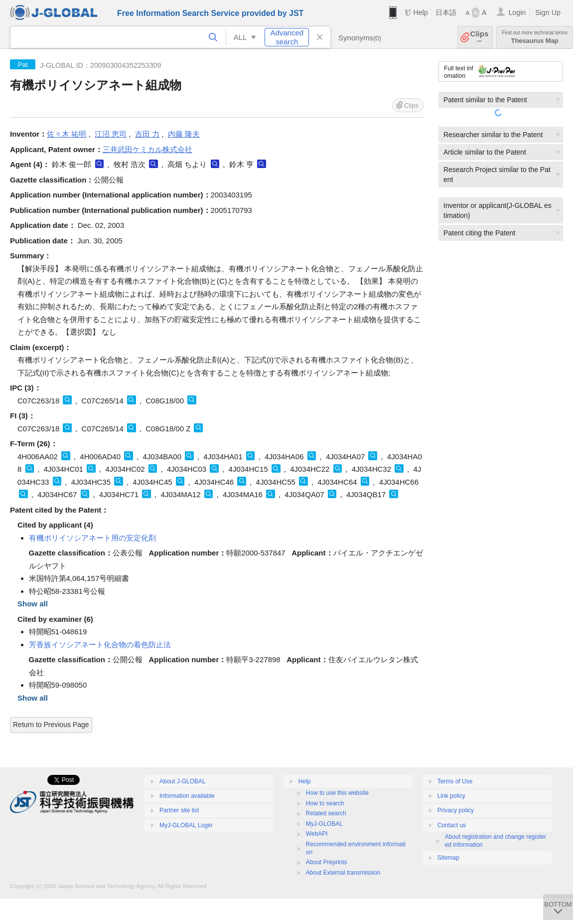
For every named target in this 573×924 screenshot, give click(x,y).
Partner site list (179, 810)
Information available (187, 796)
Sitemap (448, 858)
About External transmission (343, 873)
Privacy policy (456, 810)
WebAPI (317, 834)
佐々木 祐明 (67, 134)
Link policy (451, 796)
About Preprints (327, 862)
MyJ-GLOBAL (324, 824)
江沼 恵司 (111, 134)
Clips (480, 37)
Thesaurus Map (535, 37)
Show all (33, 604)
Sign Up (548, 12)
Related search (326, 813)
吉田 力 (147, 134)
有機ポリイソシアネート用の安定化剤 (92, 538)
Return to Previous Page (51, 725)
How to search (325, 803)
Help (420, 12)
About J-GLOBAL (183, 781)
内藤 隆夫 (184, 134)
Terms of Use (455, 781)
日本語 (446, 12)
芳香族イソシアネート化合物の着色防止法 (100, 645)
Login (517, 12)
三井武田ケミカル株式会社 (147, 149)
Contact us (452, 825)
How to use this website (337, 793)
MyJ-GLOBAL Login (186, 825)
